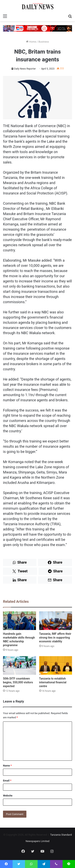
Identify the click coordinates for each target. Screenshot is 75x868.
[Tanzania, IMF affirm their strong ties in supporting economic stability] (56, 621)
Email (7, 781)
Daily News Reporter (25, 69)
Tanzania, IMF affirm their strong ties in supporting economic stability (55, 638)
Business (44, 42)
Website (8, 796)
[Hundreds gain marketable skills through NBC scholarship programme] (19, 621)
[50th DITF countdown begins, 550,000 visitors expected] (19, 665)
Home (31, 42)
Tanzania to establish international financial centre (53, 682)
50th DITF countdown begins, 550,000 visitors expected (18, 682)
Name (7, 766)
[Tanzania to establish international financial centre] (56, 665)
